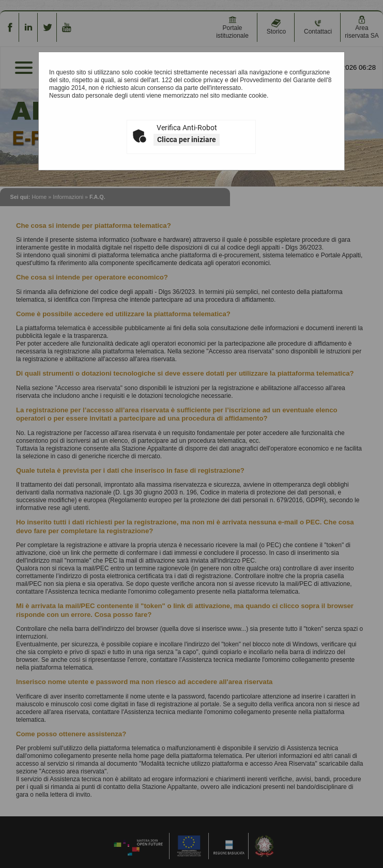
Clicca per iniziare (187, 139)
